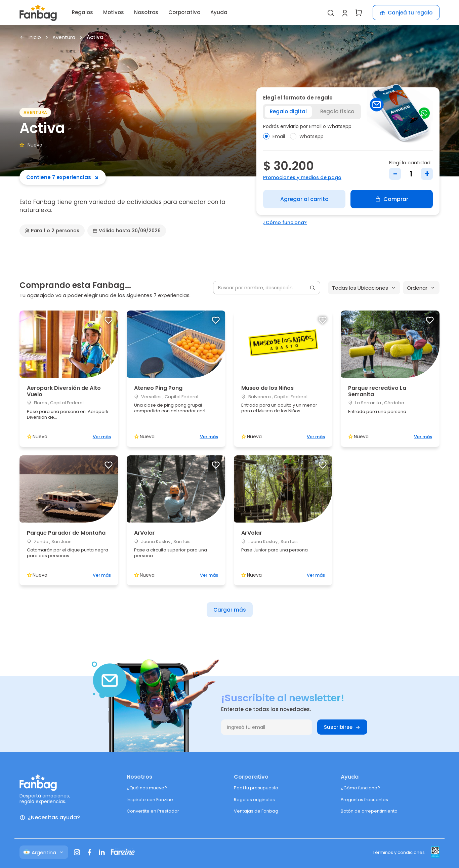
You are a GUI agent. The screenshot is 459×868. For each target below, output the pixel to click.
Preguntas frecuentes (364, 800)
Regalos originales (254, 800)
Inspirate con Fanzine (150, 800)
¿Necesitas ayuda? (50, 818)
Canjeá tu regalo (406, 13)
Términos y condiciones (399, 852)
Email (274, 136)
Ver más (102, 437)
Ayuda (219, 12)
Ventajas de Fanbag (256, 811)
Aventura (64, 37)
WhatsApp (307, 136)
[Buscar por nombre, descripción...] (267, 288)
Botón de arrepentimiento (369, 811)
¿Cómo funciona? (285, 222)
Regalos (82, 12)
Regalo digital (288, 111)
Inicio (30, 37)
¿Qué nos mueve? (147, 788)
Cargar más (230, 610)
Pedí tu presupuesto (256, 788)
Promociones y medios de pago (302, 177)
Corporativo (184, 12)
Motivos (114, 12)
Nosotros (146, 12)
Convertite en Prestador (153, 811)
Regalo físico (337, 111)
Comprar (392, 199)
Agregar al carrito (304, 199)
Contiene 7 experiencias (63, 177)
